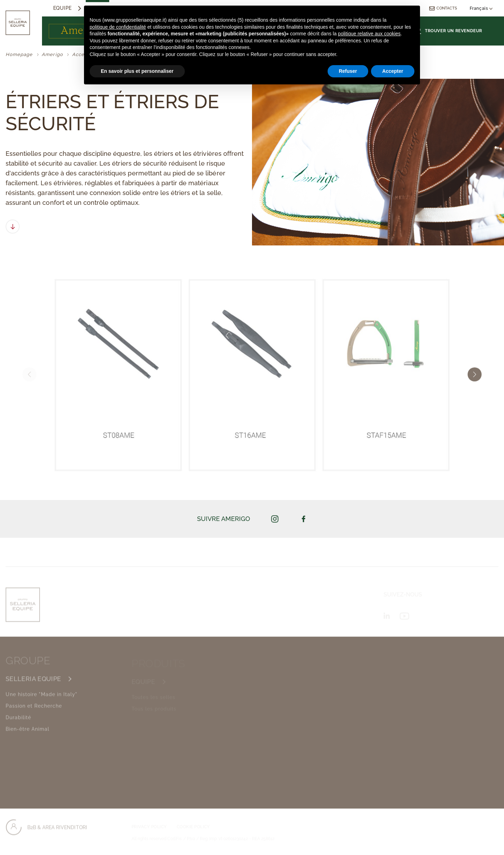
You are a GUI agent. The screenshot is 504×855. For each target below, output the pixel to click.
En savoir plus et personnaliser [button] (137, 71)
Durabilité (18, 724)
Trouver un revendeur (449, 31)
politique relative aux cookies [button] (369, 34)
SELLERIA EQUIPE (33, 685)
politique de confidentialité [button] (118, 27)
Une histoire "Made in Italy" (41, 701)
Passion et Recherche (34, 712)
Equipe (62, 8)
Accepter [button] (393, 71)
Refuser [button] (348, 71)
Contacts (443, 8)
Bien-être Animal (27, 735)
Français (481, 8)
